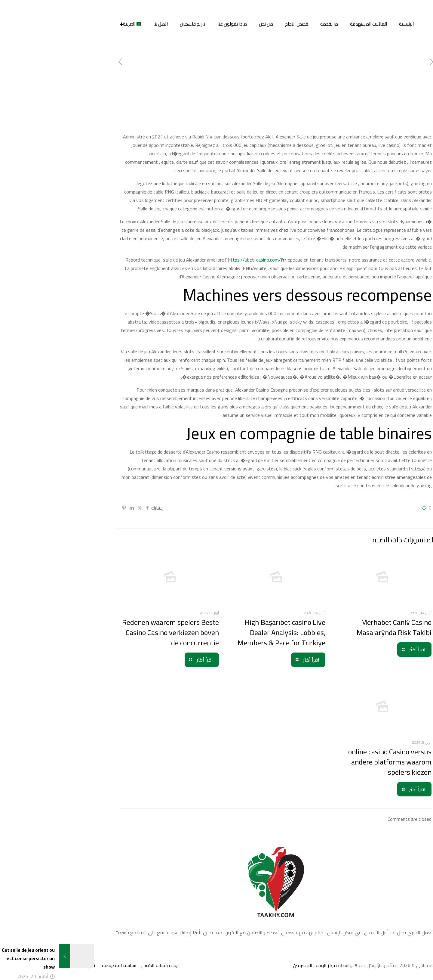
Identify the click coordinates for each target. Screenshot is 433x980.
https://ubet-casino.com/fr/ (198, 260)
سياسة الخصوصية (60, 965)
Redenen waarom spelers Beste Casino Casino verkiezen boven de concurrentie (111, 633)
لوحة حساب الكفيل (101, 965)
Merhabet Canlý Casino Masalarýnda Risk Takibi (335, 627)
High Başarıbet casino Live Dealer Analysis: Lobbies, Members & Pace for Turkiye (222, 633)
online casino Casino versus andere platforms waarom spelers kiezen (331, 762)
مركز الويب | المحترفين (256, 965)
